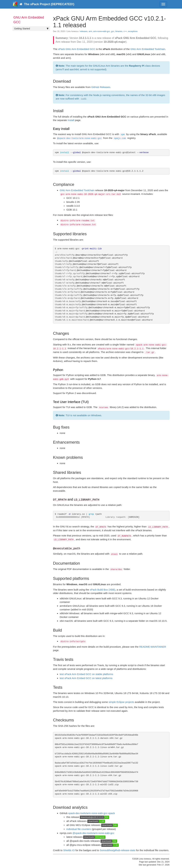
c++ (125, 31)
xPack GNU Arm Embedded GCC (77, 49)
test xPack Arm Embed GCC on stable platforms (86, 674)
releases (84, 31)
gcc (113, 31)
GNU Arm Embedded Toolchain (148, 49)
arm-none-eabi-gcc (102, 31)
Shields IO (69, 850)
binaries (119, 31)
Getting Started (31, 29)
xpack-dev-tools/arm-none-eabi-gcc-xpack (91, 813)
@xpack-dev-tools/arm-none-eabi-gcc (93, 833)
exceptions (133, 31)
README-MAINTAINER (153, 647)
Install (71, 120)
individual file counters (79, 829)
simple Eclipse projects (121, 702)
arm (90, 31)
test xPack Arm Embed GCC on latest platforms (86, 678)
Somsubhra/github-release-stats (118, 850)
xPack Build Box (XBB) (103, 590)
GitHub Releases (101, 87)
